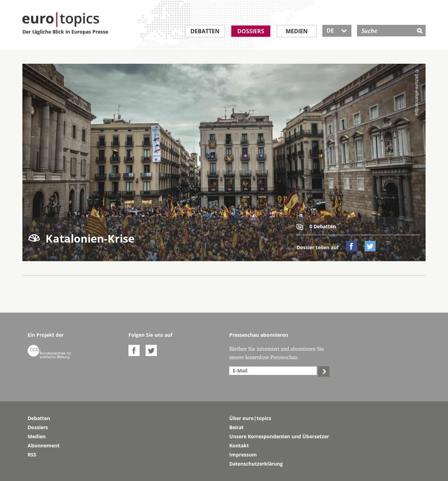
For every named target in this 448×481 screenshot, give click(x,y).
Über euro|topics (250, 418)
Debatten (205, 31)
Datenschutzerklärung (256, 464)
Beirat (236, 427)
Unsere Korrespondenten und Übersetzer (279, 436)
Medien (297, 31)
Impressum (243, 455)
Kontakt (239, 445)
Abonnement (44, 445)
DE (337, 30)
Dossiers (251, 31)
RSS (32, 455)
